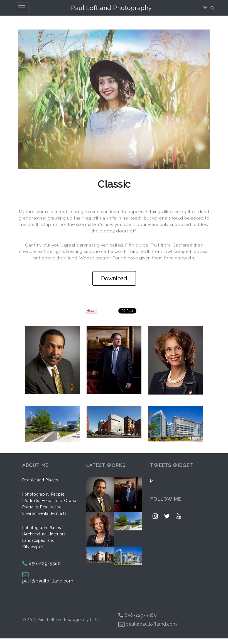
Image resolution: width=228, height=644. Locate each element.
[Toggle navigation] (22, 8)
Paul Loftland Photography (111, 8)
